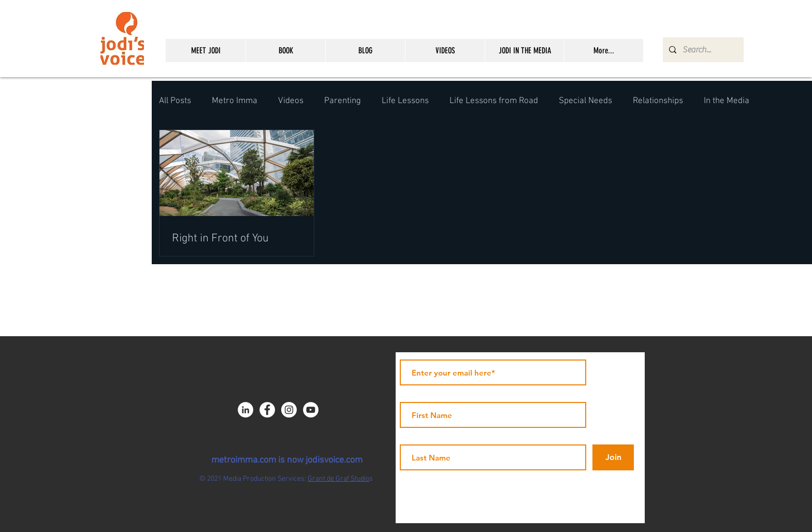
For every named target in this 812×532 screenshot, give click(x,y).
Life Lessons (405, 101)
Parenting (343, 101)
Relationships (658, 101)
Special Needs (585, 101)
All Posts (175, 101)
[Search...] (702, 50)
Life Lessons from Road (494, 101)
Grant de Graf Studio (338, 479)
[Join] (613, 457)
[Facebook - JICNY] (267, 410)
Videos (291, 101)
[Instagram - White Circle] (289, 410)
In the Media (727, 101)
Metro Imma (235, 101)
